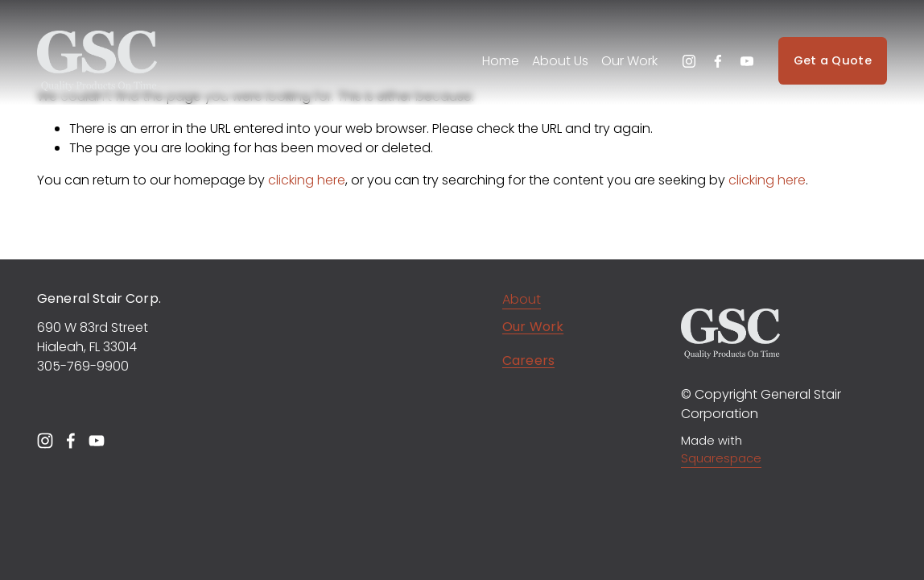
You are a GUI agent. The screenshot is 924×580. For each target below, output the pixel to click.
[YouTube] (747, 61)
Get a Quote (833, 60)
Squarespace (721, 458)
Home (501, 61)
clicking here (307, 180)
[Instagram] (689, 61)
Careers (528, 362)
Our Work (629, 61)
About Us (560, 61)
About (522, 299)
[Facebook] (718, 61)
